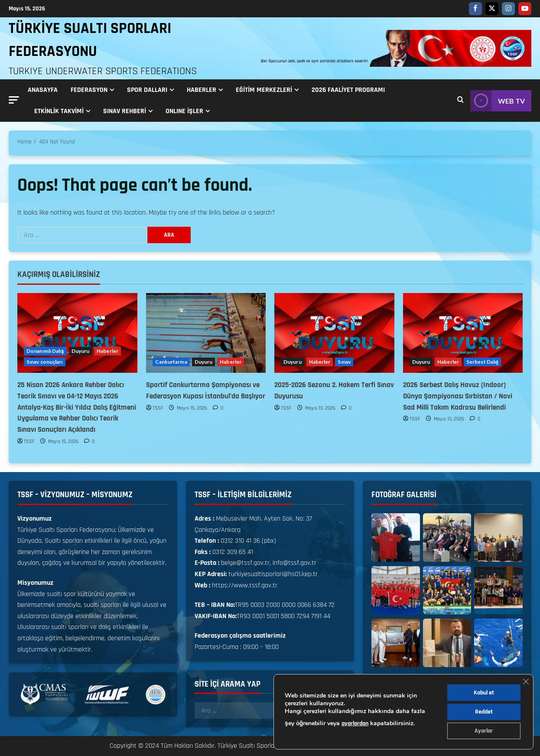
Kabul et (484, 693)
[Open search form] (460, 101)
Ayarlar (484, 731)
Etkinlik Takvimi (59, 111)
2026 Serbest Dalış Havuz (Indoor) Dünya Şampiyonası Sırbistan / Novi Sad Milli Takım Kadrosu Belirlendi (458, 396)
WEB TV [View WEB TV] (498, 101)
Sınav (344, 362)
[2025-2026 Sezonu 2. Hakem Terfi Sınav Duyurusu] (334, 333)
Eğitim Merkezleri (264, 90)
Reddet (484, 712)
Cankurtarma (171, 362)
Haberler (202, 90)
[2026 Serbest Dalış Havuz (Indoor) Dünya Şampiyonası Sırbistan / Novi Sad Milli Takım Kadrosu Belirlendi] (463, 333)
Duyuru (81, 351)
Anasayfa (43, 90)
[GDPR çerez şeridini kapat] (526, 681)
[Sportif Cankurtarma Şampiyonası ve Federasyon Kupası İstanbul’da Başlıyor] (206, 333)
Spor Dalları (147, 90)
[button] (14, 100)
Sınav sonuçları (45, 362)
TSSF (29, 442)
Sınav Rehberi (125, 111)
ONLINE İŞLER (184, 111)
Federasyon (89, 90)
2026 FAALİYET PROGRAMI (348, 90)
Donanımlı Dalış (45, 351)
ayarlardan (355, 723)
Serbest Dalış (482, 362)
